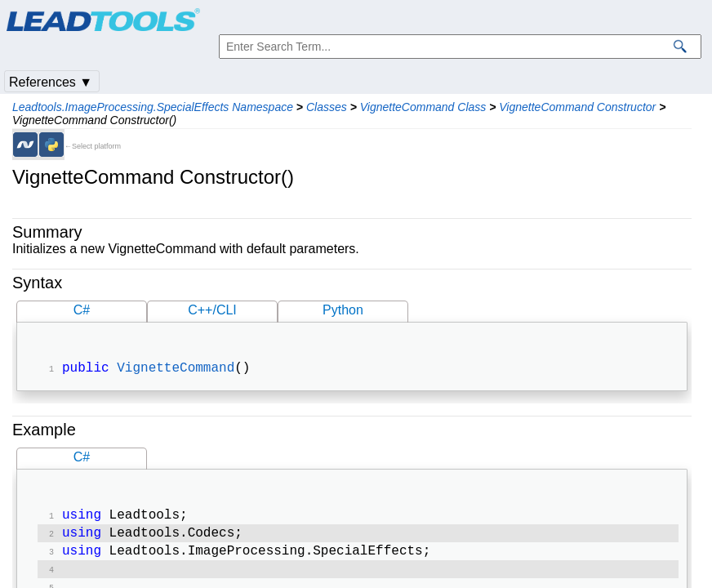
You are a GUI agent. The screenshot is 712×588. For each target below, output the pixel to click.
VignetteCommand (176, 370)
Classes (327, 107)
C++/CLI (212, 310)
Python (343, 310)
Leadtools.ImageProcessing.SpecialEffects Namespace (153, 107)
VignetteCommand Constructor (577, 107)
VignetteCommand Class (423, 107)
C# (82, 310)
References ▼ (51, 82)
